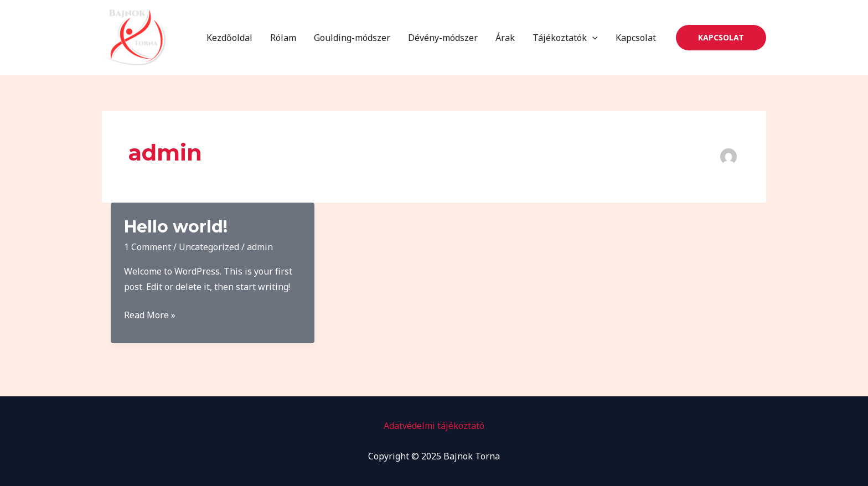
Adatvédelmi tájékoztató (434, 426)
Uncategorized (209, 247)
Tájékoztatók (565, 38)
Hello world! (176, 227)
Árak (505, 38)
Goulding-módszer (352, 38)
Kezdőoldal (229, 38)
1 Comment (148, 247)
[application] (592, 38)
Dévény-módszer (443, 38)
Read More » (150, 315)
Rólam (283, 38)
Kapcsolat (636, 38)
